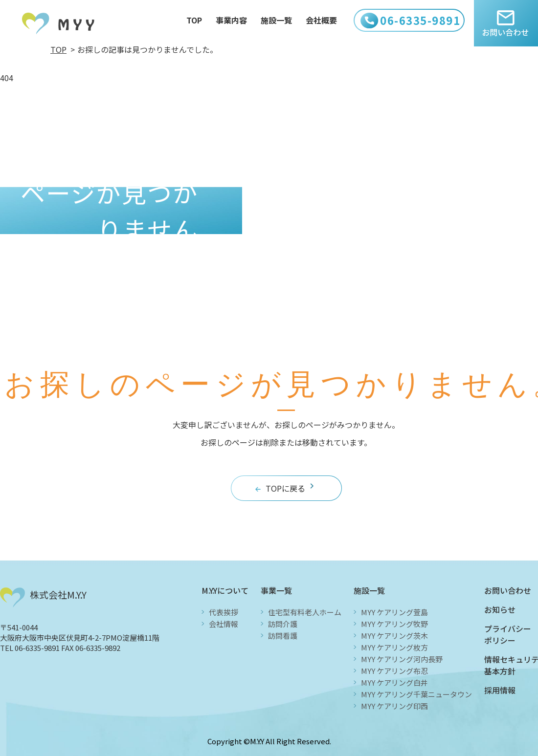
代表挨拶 (224, 612)
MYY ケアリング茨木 (394, 636)
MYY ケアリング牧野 (394, 624)
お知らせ (500, 609)
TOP (194, 21)
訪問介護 (283, 624)
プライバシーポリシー (508, 634)
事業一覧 (276, 590)
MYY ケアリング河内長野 (402, 659)
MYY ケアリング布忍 (394, 671)
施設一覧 (276, 21)
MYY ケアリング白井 (394, 682)
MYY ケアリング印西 (394, 706)
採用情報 (500, 690)
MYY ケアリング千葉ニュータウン (416, 694)
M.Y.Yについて (225, 590)
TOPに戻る (285, 488)
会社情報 (224, 624)
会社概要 (321, 21)
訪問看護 (283, 636)
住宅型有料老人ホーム (305, 612)
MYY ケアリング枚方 (394, 647)
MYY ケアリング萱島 (394, 612)
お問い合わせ (508, 590)
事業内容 (231, 21)
